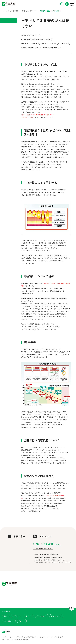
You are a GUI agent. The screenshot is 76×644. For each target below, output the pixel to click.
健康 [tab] (29, 616)
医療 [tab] (7, 616)
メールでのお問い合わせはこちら (43, 549)
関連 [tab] (22, 621)
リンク (4, 637)
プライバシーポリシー (15, 637)
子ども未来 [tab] (42, 616)
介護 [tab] (18, 616)
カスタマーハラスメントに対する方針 (51, 637)
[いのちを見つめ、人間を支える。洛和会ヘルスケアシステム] (7, 632)
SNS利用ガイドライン (31, 637)
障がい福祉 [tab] (9, 621)
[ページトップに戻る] (72, 608)
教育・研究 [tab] (56, 616)
